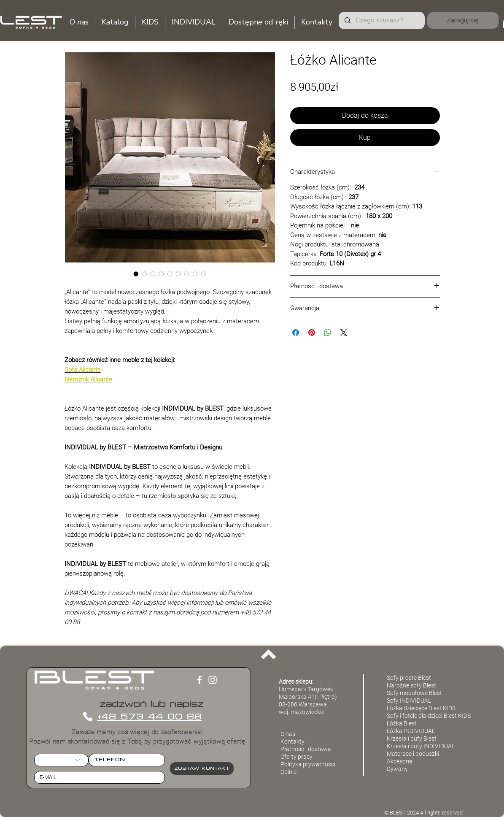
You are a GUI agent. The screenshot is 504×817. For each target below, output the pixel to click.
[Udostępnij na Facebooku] (296, 333)
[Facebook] (199, 680)
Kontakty (292, 741)
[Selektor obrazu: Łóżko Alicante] (136, 274)
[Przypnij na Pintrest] (312, 333)
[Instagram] (213, 680)
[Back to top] (268, 655)
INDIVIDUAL (439, 746)
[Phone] (88, 717)
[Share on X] (344, 333)
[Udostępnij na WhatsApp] (328, 333)
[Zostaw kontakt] (202, 768)
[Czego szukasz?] (381, 20)
